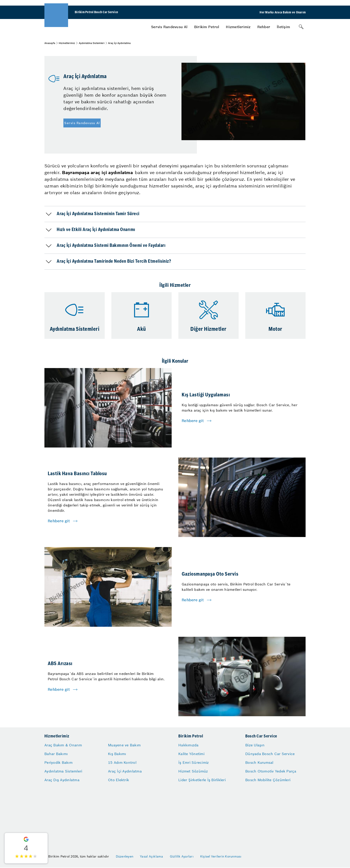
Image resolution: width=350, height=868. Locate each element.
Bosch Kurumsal (259, 762)
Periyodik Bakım (58, 762)
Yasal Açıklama (152, 856)
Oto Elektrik (119, 780)
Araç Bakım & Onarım (63, 745)
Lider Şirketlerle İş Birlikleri (202, 780)
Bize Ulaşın (255, 745)
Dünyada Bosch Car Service (270, 754)
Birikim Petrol (207, 27)
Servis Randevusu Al (169, 27)
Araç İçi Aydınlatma (125, 771)
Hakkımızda (189, 745)
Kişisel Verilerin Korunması (221, 856)
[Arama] (301, 27)
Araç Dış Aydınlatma (62, 780)
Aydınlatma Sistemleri (92, 43)
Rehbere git (193, 421)
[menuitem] (169, 27)
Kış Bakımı (117, 754)
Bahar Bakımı (56, 754)
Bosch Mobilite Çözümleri (268, 780)
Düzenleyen (125, 856)
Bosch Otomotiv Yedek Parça (271, 771)
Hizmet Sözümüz (193, 771)
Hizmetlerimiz (238, 27)
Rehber (264, 27)
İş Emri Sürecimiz (194, 762)
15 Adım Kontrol (122, 762)
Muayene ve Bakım (124, 745)
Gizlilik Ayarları (182, 856)
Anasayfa (50, 43)
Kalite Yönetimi (191, 754)
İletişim (283, 27)
